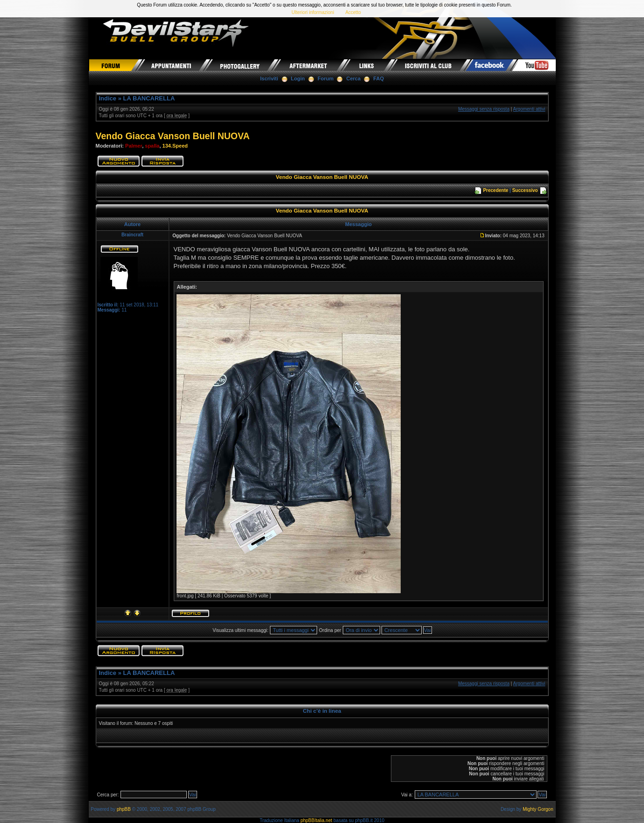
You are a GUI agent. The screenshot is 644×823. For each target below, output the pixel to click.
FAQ (379, 78)
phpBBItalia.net (316, 820)
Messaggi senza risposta (484, 109)
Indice (108, 98)
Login (298, 78)
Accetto (353, 12)
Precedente (495, 190)
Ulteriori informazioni (313, 12)
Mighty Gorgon (538, 809)
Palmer (134, 146)
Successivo (525, 190)
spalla (152, 146)
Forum (326, 78)
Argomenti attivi (529, 109)
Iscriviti (269, 78)
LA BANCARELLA (149, 98)
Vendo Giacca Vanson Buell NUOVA (173, 136)
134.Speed (175, 146)
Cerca (354, 78)
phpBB (124, 809)
